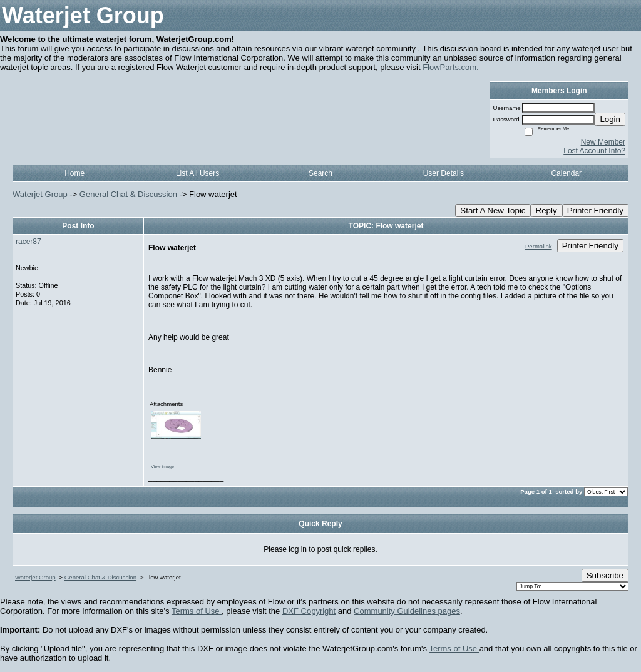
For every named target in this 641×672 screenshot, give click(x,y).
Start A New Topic (493, 211)
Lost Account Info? (594, 151)
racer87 (28, 242)
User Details (444, 173)
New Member (603, 142)
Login (610, 119)
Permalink (539, 246)
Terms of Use (197, 611)
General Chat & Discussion (128, 194)
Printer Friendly (595, 211)
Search (320, 173)
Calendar (566, 173)
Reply (546, 211)
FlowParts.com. (451, 67)
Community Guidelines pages (407, 611)
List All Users (197, 173)
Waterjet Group (40, 194)
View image (162, 466)
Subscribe (605, 575)
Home (74, 173)
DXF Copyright (309, 611)
